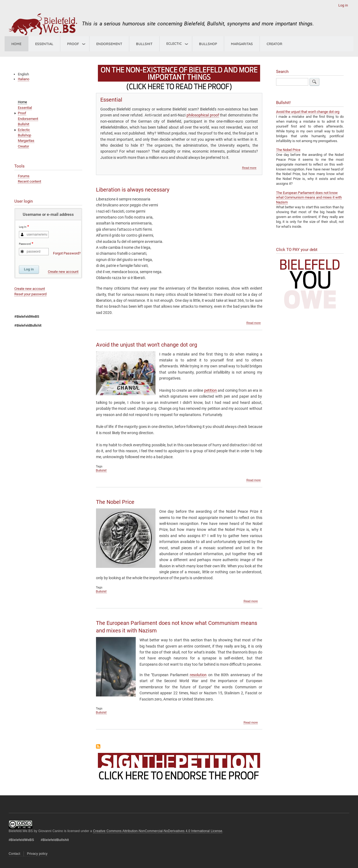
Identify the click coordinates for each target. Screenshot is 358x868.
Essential (44, 44)
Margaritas (242, 44)
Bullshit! (101, 470)
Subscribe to (98, 746)
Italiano (24, 79)
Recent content (29, 181)
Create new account (63, 272)
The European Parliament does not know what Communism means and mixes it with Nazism (309, 198)
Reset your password (30, 294)
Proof (73, 44)
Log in (343, 5)
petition (211, 390)
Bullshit (144, 44)
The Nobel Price (288, 150)
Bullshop (208, 44)
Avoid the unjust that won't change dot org (308, 112)
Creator (274, 44)
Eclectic (24, 130)
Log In (23, 227)
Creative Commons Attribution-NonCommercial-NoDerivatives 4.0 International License (158, 831)
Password (25, 244)
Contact (14, 854)
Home (16, 44)
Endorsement (109, 44)
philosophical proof (203, 115)
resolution (198, 675)
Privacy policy (37, 854)
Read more (249, 168)
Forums (24, 176)
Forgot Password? (67, 253)
